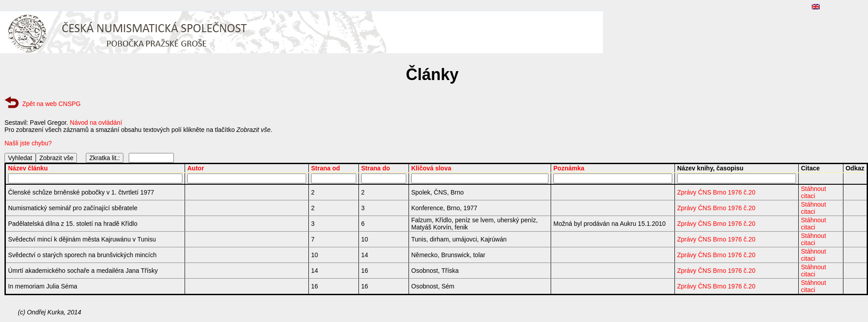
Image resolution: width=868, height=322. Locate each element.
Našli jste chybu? (28, 143)
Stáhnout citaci (813, 192)
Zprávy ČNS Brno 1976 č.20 (716, 192)
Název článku (28, 168)
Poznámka (569, 168)
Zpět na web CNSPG (52, 104)
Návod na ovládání (96, 123)
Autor (196, 168)
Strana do (376, 168)
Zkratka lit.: (105, 158)
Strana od (326, 168)
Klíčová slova (431, 168)
